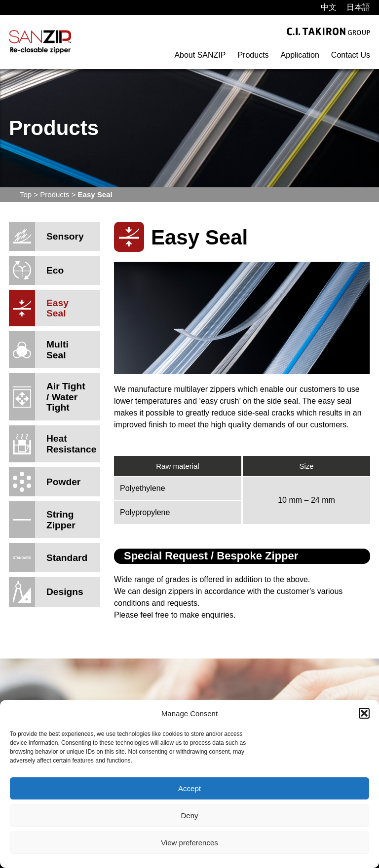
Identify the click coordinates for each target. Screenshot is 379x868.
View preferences (189, 843)
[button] (364, 713)
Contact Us (351, 55)
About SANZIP (200, 55)
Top (26, 194)
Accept (189, 788)
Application (300, 55)
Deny (189, 816)
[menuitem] (329, 7)
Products (253, 55)
